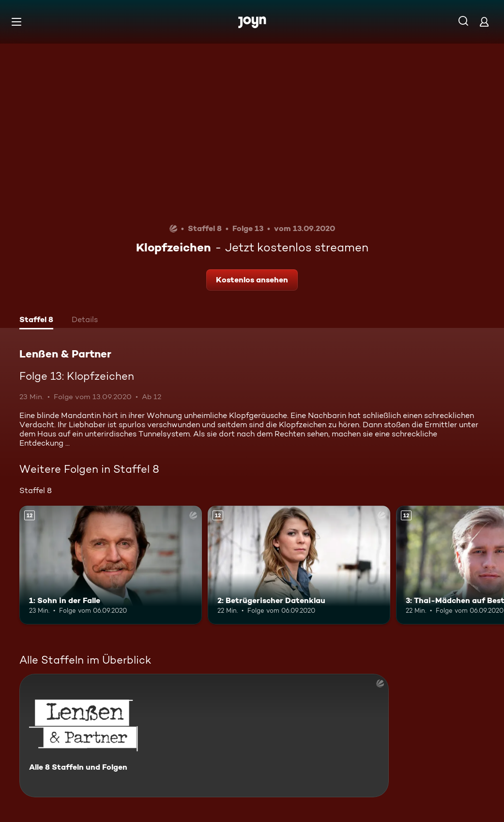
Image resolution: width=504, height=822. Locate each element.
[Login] (484, 22)
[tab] (36, 321)
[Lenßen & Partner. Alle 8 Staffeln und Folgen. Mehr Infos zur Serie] (204, 736)
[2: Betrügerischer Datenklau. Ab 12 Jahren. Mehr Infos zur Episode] (299, 565)
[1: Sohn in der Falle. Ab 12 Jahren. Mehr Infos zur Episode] (111, 565)
